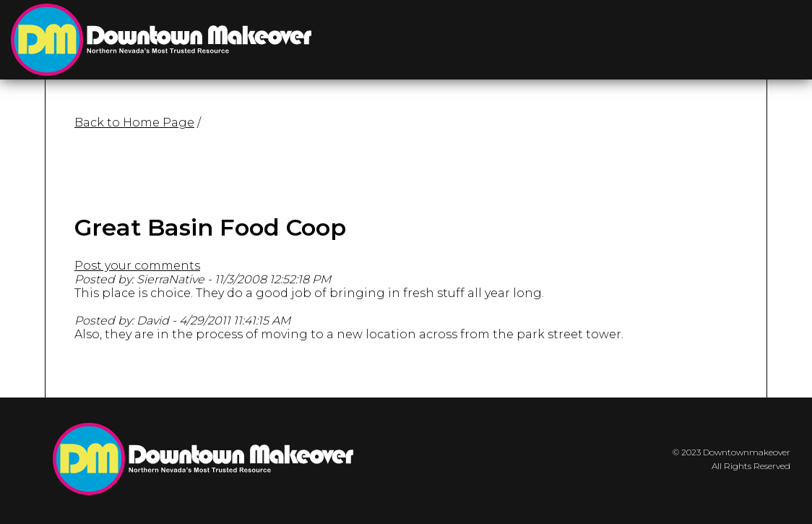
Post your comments (137, 266)
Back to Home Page (134, 123)
